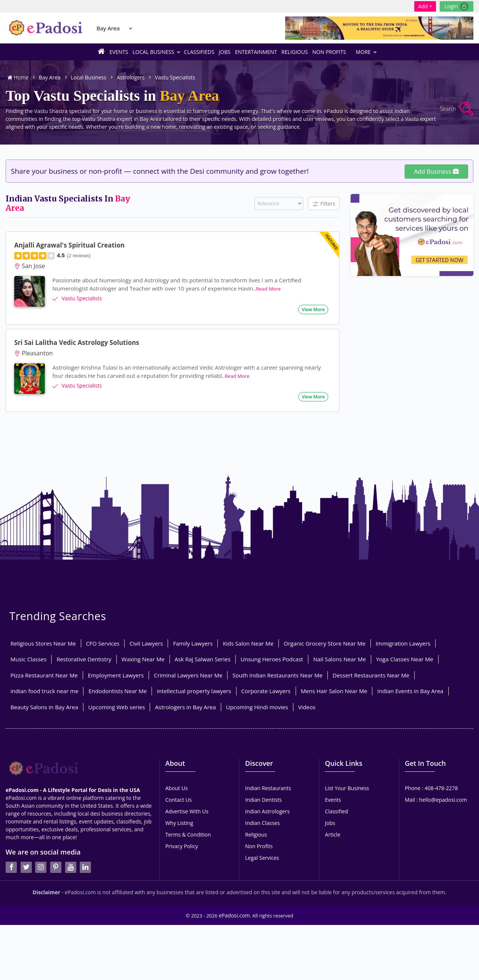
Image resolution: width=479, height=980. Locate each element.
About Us (177, 788)
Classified (336, 811)
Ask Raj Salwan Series (203, 659)
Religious (295, 52)
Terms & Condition (188, 835)
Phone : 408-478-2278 (431, 788)
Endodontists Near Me (118, 691)
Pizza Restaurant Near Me (44, 675)
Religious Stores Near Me (43, 643)
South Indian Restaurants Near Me (277, 675)
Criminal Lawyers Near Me (188, 675)
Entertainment (256, 52)
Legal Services (262, 858)
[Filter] (279, 204)
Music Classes (28, 659)
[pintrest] (56, 847)
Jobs (225, 52)
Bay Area (108, 28)
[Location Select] (131, 28)
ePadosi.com (234, 912)
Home (18, 77)
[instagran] (41, 847)
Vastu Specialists (175, 77)
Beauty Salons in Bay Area (44, 707)
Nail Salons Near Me (340, 659)
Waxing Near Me (143, 659)
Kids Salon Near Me (248, 643)
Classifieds (199, 52)
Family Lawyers (193, 643)
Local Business (156, 52)
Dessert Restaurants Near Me (371, 675)
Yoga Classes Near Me (405, 659)
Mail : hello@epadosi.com (436, 800)
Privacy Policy (182, 846)
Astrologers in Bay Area (185, 707)
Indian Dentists (263, 800)
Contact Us (179, 800)
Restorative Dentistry (84, 659)
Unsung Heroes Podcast (272, 659)
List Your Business (347, 788)
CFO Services (103, 643)
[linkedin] (85, 847)
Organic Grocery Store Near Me (325, 643)
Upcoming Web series (117, 707)
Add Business (436, 172)
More (366, 52)
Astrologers (131, 77)
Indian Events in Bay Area (410, 691)
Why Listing (179, 823)
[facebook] (11, 847)
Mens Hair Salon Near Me (334, 691)
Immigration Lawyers (403, 643)
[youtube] (71, 847)
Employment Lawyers (116, 675)
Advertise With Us (187, 811)
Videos (307, 707)
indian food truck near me (44, 691)
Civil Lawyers (146, 643)
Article (332, 835)
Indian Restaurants (268, 788)
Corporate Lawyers (266, 691)
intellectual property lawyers (194, 691)
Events (119, 52)
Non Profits (329, 52)
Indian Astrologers (267, 811)
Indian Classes (263, 823)
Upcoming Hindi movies (257, 707)
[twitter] (26, 847)
